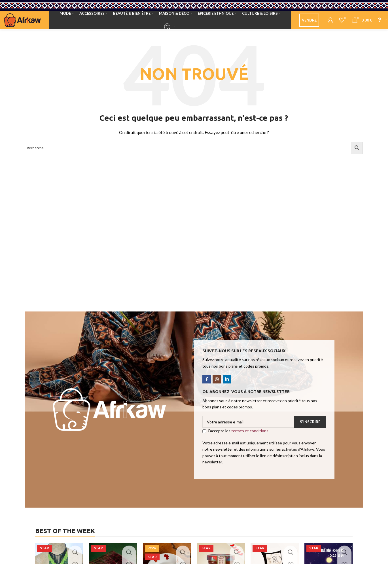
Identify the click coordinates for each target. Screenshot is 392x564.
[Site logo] (22, 23)
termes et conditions (250, 437)
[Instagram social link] (217, 385)
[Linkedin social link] (227, 385)
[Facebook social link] (207, 385)
